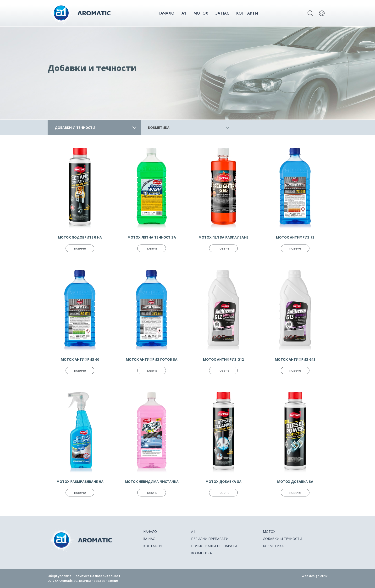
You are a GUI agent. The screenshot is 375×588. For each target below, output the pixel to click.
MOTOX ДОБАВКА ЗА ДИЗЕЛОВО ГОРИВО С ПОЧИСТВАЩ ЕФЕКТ (295, 482)
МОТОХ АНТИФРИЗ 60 (80, 359)
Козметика (159, 128)
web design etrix (315, 576)
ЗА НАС (222, 13)
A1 (184, 13)
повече (80, 248)
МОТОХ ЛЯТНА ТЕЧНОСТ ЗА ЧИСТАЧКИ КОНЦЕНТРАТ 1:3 (152, 237)
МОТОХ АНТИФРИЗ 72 (295, 237)
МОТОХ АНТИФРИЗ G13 (295, 359)
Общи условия (59, 576)
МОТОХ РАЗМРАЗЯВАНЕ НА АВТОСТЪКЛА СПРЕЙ (80, 482)
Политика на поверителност (97, 576)
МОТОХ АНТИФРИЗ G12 (223, 359)
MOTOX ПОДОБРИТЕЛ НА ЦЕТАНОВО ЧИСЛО (80, 237)
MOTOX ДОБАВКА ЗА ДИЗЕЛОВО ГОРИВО (223, 482)
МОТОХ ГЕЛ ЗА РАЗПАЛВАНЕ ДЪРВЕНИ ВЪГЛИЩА (223, 237)
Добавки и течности (75, 128)
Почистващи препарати (214, 546)
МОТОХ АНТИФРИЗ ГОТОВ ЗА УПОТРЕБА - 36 (152, 359)
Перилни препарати (210, 539)
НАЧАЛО (166, 13)
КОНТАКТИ (247, 13)
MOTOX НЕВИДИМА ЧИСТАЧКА (152, 482)
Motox (201, 13)
